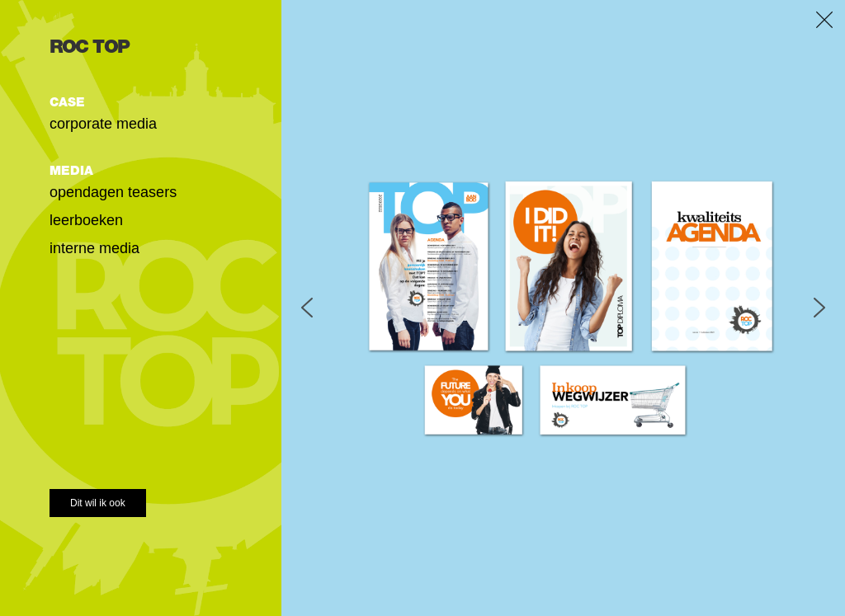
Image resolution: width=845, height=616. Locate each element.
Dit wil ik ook (98, 503)
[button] (307, 308)
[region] (563, 308)
